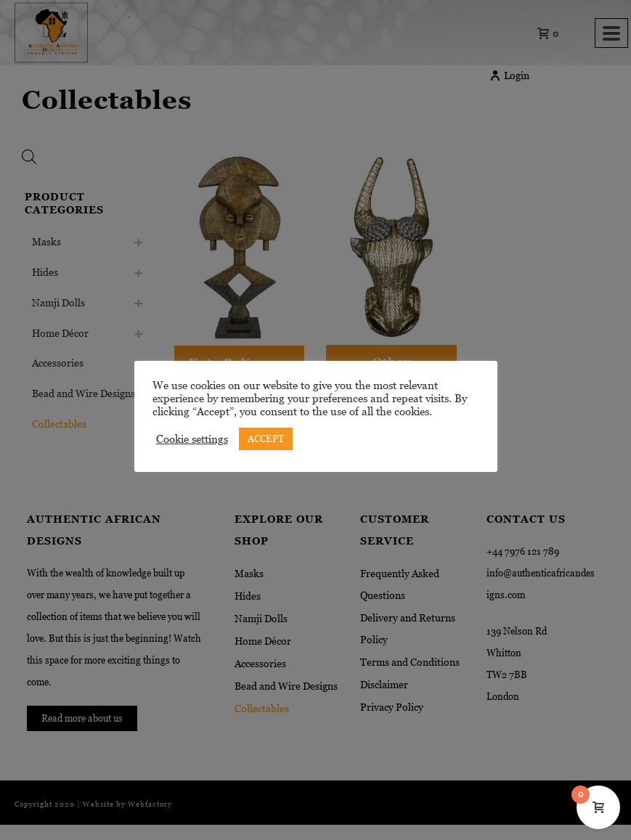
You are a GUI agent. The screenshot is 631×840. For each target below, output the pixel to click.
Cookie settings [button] (192, 439)
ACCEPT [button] (266, 439)
